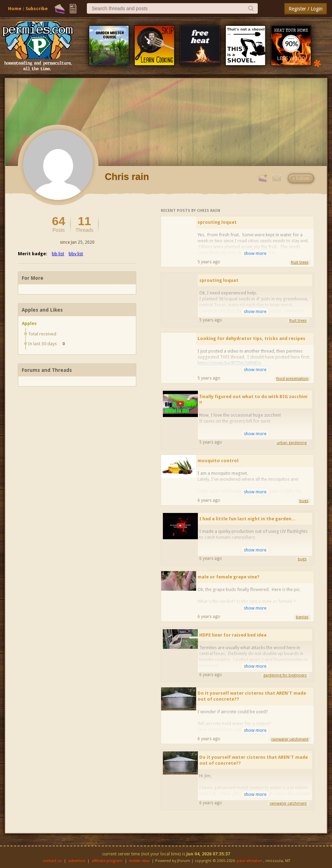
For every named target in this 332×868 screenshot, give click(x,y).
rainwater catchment (290, 739)
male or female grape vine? (229, 577)
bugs (304, 501)
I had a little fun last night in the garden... (247, 519)
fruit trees (300, 262)
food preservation (292, 379)
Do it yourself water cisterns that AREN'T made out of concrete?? (252, 696)
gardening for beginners (285, 675)
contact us (52, 861)
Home (15, 9)
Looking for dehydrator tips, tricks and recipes (251, 338)
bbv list (76, 254)
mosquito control (218, 461)
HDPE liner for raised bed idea (233, 635)
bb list (58, 254)
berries (302, 617)
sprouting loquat (217, 222)
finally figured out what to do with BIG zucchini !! (253, 400)
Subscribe (37, 9)
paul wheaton (250, 861)
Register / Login (306, 9)
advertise (77, 861)
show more (255, 253)
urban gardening (292, 443)
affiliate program (107, 861)
